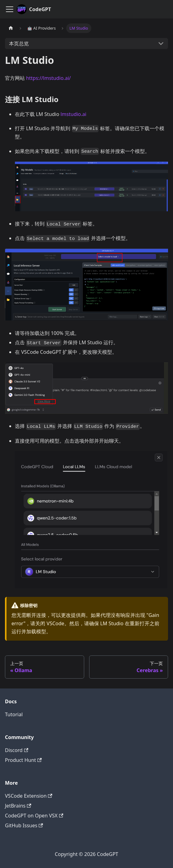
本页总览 (19, 43)
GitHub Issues (24, 825)
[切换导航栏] (10, 9)
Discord (17, 750)
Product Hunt (23, 760)
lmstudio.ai (73, 114)
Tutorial (14, 714)
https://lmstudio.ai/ (48, 78)
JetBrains (18, 806)
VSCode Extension (29, 796)
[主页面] (11, 28)
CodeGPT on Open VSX (34, 816)
